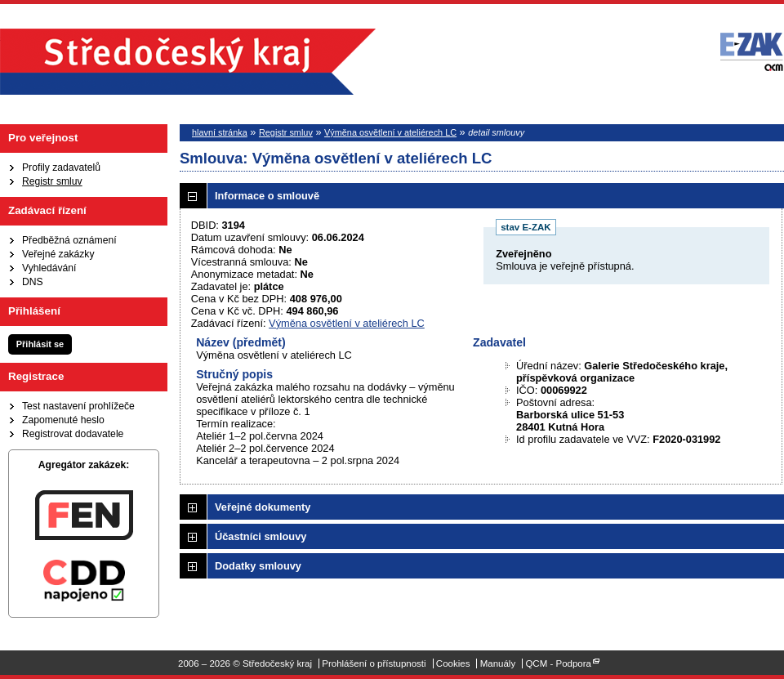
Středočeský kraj (188, 62)
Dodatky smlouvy (258, 566)
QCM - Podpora (558, 663)
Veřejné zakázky (58, 254)
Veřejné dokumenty (263, 507)
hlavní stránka (220, 132)
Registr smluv (52, 181)
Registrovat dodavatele (73, 434)
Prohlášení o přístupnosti (374, 663)
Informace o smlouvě (267, 196)
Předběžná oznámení (69, 240)
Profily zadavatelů (61, 168)
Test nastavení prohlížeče (78, 406)
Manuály (498, 663)
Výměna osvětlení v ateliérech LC (390, 132)
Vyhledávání (49, 268)
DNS (33, 282)
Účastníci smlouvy (261, 536)
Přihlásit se (40, 344)
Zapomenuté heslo (63, 420)
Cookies (453, 663)
